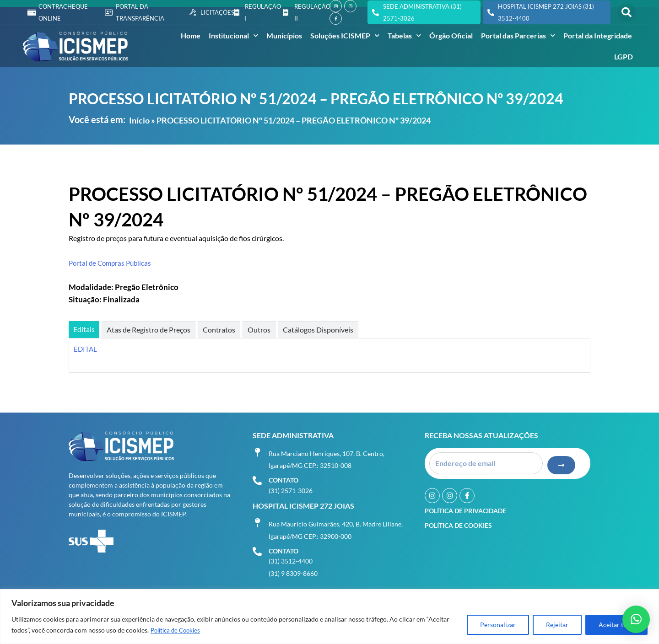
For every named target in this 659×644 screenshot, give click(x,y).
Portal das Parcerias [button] (518, 35)
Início (139, 120)
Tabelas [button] (404, 35)
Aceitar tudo (616, 625)
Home (191, 35)
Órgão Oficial (451, 35)
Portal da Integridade (598, 35)
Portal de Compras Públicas (112, 263)
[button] (627, 12)
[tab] (84, 330)
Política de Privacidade (465, 508)
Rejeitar (557, 625)
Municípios (284, 35)
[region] (329, 617)
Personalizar (498, 625)
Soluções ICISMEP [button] (345, 35)
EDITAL (86, 349)
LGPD (624, 56)
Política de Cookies (178, 631)
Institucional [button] (233, 35)
